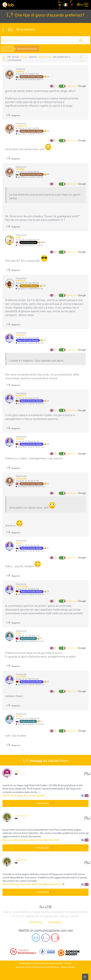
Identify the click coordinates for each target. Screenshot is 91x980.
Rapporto (13, 115)
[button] (85, 796)
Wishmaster (22, 586)
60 (86, 862)
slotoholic (21, 281)
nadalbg (20, 71)
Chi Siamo (36, 922)
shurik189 (21, 677)
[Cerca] (81, 40)
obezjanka (21, 479)
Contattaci (55, 922)
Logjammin (22, 126)
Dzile (17, 771)
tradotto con (76, 86)
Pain (18, 633)
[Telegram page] (36, 938)
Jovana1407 (21, 816)
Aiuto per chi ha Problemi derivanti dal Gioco (37, 967)
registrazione (45, 57)
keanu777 (21, 396)
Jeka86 (20, 439)
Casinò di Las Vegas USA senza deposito (24, 796)
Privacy (68, 963)
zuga (18, 237)
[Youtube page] (55, 938)
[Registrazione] (72, 5)
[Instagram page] (46, 938)
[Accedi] (79, 5)
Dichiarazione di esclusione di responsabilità (41, 963)
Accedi (24, 57)
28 (86, 773)
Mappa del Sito (68, 967)
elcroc (19, 543)
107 (86, 817)
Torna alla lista (19, 30)
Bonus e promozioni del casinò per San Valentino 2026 (31, 840)
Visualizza (45, 803)
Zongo (19, 716)
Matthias (20, 335)
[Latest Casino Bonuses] (8, 5)
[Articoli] (60, 5)
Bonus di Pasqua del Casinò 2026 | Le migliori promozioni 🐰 (34, 884)
